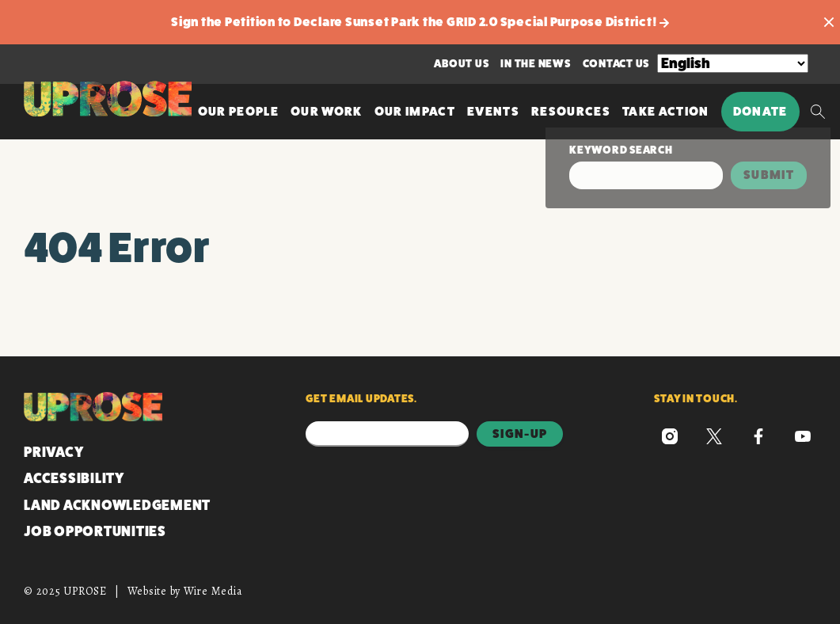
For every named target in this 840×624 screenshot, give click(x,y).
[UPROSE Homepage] (108, 99)
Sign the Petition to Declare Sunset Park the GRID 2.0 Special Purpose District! (420, 22)
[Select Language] (733, 63)
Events (493, 111)
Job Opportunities (95, 531)
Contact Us (616, 63)
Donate (760, 111)
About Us (461, 63)
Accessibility (74, 478)
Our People (238, 111)
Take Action (666, 111)
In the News (535, 63)
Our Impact (415, 111)
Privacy (53, 452)
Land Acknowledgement (117, 505)
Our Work (327, 111)
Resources (571, 111)
